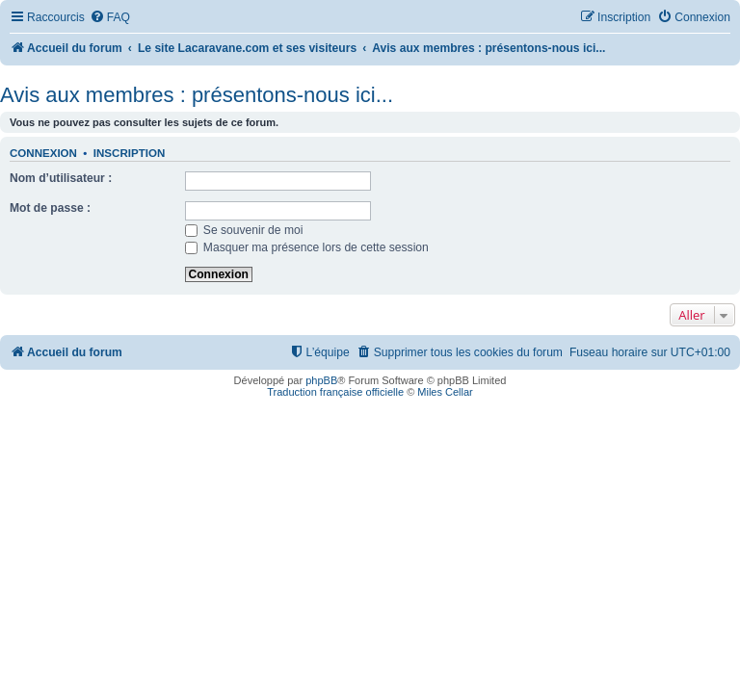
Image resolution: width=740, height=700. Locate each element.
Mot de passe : (50, 208)
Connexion (43, 153)
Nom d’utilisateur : (61, 178)
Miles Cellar (445, 392)
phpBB (321, 380)
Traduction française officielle (335, 392)
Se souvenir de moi (244, 230)
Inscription (129, 153)
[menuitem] (110, 18)
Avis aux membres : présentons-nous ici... (197, 95)
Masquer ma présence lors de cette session (307, 247)
